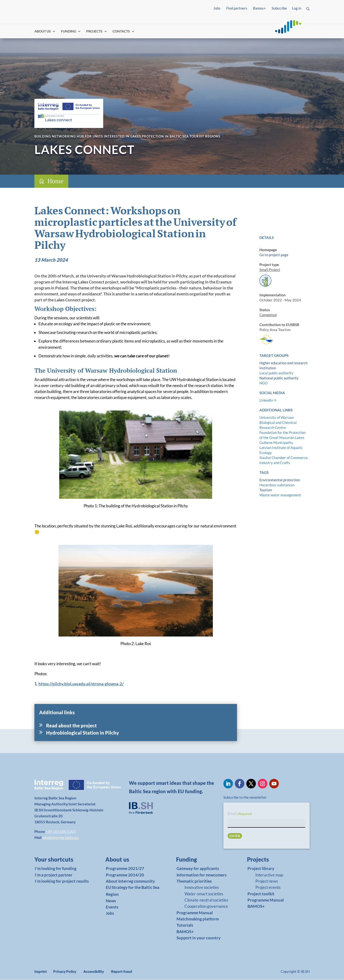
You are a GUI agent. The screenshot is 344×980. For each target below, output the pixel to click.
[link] (59, 861)
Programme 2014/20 (125, 875)
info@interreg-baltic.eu (60, 838)
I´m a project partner (54, 875)
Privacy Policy (65, 972)
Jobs (217, 8)
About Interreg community (130, 881)
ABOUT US (43, 32)
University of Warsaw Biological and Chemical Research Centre (278, 423)
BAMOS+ (185, 932)
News (111, 901)
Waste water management (280, 495)
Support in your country (199, 938)
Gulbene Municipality (276, 443)
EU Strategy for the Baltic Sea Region (133, 891)
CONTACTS (121, 32)
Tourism (266, 490)
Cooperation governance (206, 907)
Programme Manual (195, 913)
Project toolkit (261, 894)
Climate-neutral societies (206, 900)
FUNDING (69, 32)
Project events (268, 888)
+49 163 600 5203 (61, 832)
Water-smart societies (204, 894)
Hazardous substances (277, 485)
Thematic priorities (194, 881)
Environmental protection (280, 480)
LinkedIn (266, 400)
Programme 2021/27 (125, 869)
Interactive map (269, 875)
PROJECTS (94, 32)
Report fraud (122, 972)
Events (112, 907)
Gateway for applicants (198, 869)
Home (56, 181)
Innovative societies (202, 888)
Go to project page (274, 255)
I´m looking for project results (62, 881)
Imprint (41, 972)
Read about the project (71, 726)
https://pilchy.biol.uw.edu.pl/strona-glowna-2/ (81, 684)
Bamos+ (259, 8)
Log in (297, 8)
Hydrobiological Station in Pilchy (83, 733)
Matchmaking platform (198, 919)
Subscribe (279, 8)
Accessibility (94, 972)
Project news (267, 881)
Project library (261, 869)
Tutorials (185, 926)
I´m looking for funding (56, 869)
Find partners (237, 8)
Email (240, 814)
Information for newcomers (202, 875)
